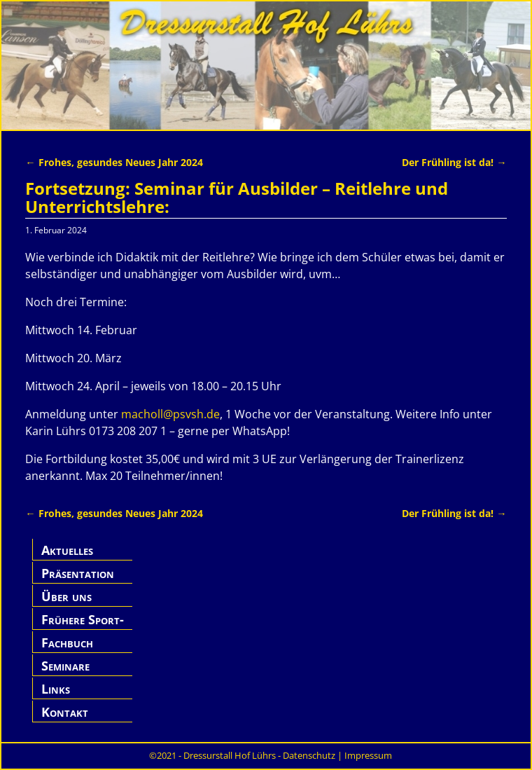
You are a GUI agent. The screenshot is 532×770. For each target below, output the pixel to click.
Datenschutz (309, 755)
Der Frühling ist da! (454, 162)
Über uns (66, 596)
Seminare (65, 666)
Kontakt (65, 712)
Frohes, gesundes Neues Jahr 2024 (114, 162)
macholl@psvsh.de (170, 414)
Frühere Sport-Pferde (83, 627)
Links (56, 689)
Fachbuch (67, 642)
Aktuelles (67, 550)
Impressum (368, 755)
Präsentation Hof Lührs (78, 581)
